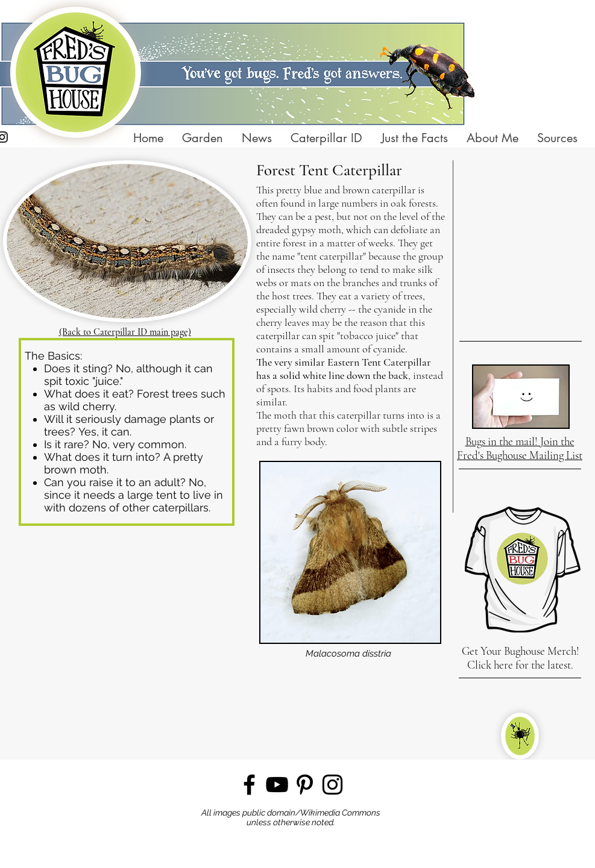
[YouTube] (277, 785)
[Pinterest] (305, 785)
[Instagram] (332, 785)
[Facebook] (249, 785)
